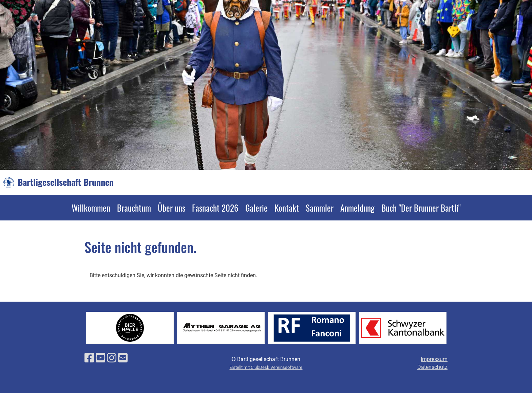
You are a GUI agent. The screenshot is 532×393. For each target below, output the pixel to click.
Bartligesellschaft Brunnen (66, 182)
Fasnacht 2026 (215, 208)
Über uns (172, 208)
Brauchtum (134, 208)
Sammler (320, 208)
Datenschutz (432, 367)
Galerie (256, 208)
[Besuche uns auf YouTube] (100, 358)
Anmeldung (357, 208)
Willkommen (91, 208)
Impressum (434, 359)
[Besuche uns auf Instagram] (112, 358)
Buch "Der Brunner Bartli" (421, 208)
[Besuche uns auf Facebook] (89, 358)
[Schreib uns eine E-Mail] (123, 358)
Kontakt (287, 208)
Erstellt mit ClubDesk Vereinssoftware (266, 367)
